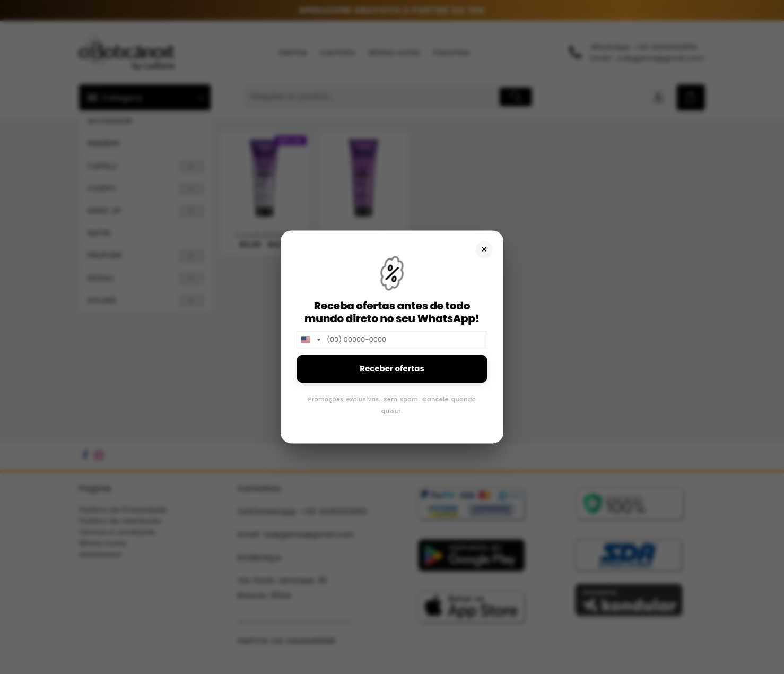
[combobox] (310, 340)
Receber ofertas (392, 369)
